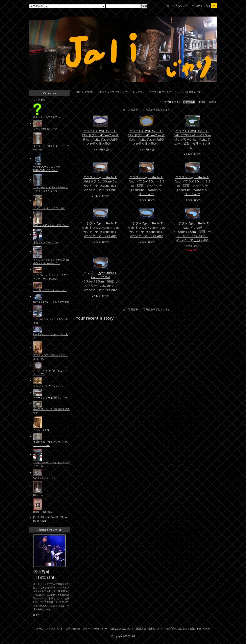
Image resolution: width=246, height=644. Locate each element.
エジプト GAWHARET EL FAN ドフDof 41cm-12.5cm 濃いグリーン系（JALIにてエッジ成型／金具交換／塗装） (192, 139)
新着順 (212, 102)
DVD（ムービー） (43, 495)
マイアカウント (179, 6)
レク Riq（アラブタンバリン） (50, 290)
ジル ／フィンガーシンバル (48, 386)
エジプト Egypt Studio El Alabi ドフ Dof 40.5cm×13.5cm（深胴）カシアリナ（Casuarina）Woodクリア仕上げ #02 (100, 281)
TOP (78, 92)
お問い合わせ (73, 629)
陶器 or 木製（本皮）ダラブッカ (51, 225)
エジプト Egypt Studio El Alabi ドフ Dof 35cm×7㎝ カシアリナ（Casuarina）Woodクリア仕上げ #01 (100, 183)
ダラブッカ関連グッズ (45, 129)
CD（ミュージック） (45, 478)
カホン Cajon (41, 430)
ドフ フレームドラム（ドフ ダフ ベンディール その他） (115, 92)
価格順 (202, 102)
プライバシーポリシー (95, 629)
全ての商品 (39, 100)
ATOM (207, 629)
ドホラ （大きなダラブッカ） (49, 208)
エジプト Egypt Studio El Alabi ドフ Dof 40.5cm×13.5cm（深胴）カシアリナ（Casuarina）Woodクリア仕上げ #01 (192, 232)
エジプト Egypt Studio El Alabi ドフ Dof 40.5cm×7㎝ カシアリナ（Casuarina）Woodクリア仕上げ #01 (100, 230)
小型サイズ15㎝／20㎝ (46, 242)
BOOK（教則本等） (44, 512)
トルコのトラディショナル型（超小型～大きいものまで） (51, 261)
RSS (199, 629)
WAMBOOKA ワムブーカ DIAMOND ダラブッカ (47, 168)
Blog (36, 615)
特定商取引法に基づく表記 (180, 629)
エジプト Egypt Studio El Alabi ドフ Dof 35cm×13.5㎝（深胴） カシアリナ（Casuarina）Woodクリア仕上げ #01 (146, 185)
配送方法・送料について (150, 629)
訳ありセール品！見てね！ (48, 117)
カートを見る (206, 6)
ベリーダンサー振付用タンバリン (51, 398)
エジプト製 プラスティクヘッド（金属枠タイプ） (176, 92)
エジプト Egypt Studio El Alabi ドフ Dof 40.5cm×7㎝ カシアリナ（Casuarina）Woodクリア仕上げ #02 (146, 230)
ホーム (40, 629)
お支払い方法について (122, 629)
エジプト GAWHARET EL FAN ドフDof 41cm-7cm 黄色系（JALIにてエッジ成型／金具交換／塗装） (146, 137)
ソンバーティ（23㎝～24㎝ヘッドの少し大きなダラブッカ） (51, 189)
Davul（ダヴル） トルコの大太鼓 (51, 302)
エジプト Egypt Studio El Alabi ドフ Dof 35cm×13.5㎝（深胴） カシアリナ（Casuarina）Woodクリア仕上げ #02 (192, 185)
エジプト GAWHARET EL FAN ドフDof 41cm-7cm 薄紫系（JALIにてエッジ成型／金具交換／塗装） (100, 137)
